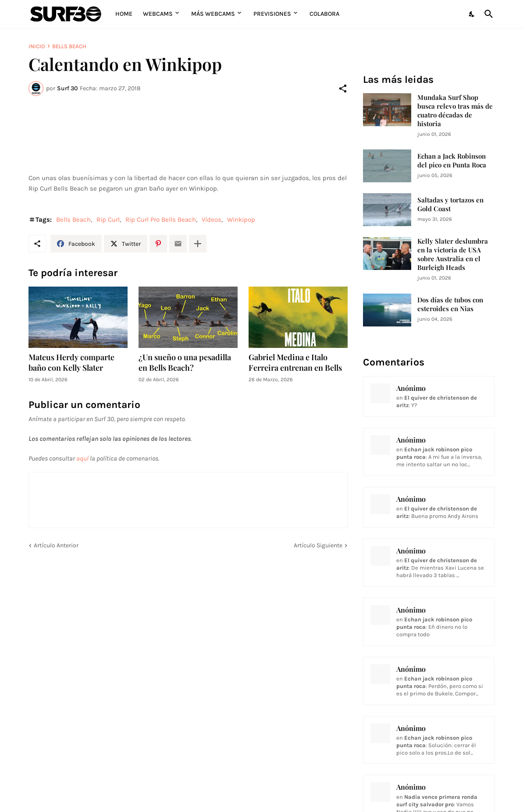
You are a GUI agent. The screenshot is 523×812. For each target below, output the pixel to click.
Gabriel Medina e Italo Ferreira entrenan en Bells (295, 363)
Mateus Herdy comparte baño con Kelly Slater (71, 363)
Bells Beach (69, 46)
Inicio (37, 46)
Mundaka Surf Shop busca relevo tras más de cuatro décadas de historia (455, 111)
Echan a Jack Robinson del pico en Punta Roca (452, 161)
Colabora (324, 14)
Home (124, 14)
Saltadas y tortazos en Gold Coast (450, 204)
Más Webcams (213, 14)
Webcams (158, 14)
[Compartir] (343, 89)
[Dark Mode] (472, 14)
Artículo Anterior (56, 545)
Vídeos (212, 220)
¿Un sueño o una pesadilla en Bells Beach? (185, 363)
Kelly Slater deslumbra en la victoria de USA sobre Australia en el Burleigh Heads (453, 254)
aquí (82, 458)
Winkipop (241, 220)
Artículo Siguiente (318, 545)
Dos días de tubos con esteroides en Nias (450, 304)
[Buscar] (487, 14)
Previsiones (272, 14)
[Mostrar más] (198, 244)
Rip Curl (108, 220)
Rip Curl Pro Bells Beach (161, 220)
